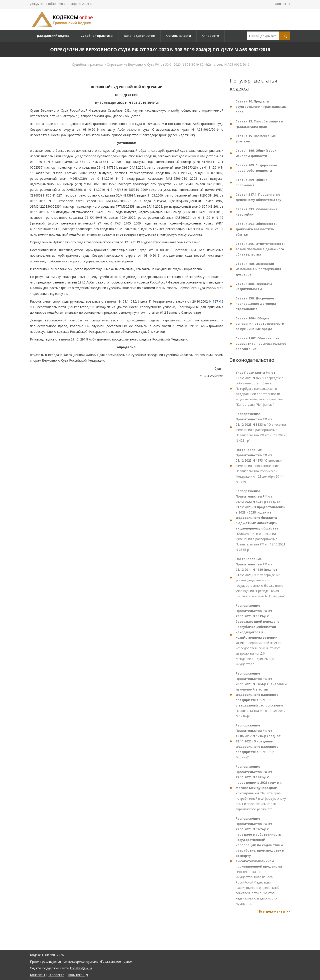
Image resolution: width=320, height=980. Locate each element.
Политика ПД (78, 975)
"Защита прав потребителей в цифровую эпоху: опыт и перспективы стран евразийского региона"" (261, 788)
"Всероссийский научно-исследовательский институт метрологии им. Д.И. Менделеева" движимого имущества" (259, 635)
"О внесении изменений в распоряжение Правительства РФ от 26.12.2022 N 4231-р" (261, 427)
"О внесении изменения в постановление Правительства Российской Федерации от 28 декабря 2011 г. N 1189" (261, 466)
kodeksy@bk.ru (81, 968)
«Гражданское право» (116, 961)
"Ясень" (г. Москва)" (258, 741)
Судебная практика (97, 36)
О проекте (211, 36)
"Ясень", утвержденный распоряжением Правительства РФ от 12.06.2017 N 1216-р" (261, 695)
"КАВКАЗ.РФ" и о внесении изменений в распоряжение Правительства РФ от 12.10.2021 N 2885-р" (261, 520)
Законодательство (139, 36)
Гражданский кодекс (52, 36)
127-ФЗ (218, 301)
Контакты (283, 4)
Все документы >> (274, 911)
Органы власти (179, 36)
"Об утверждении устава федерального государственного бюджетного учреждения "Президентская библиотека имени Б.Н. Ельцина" (260, 578)
